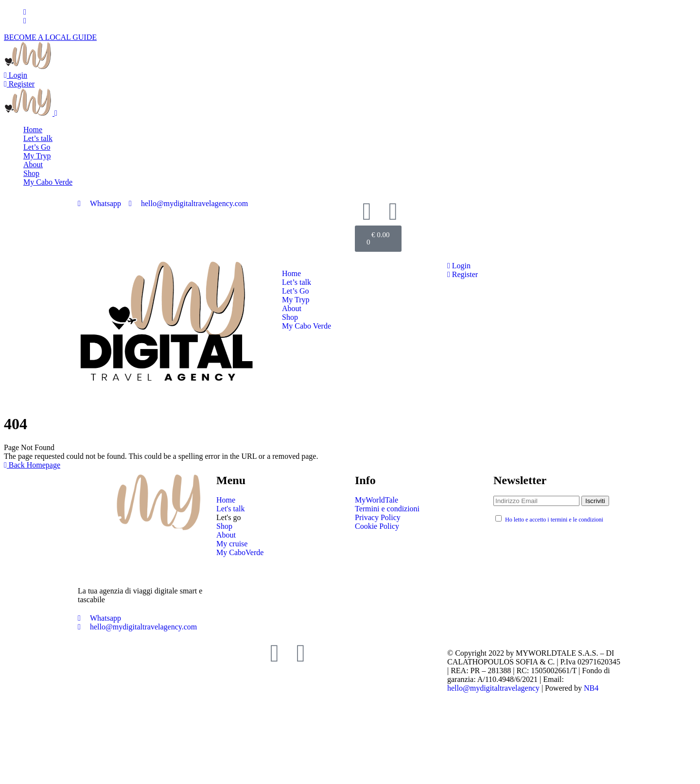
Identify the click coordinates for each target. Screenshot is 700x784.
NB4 (591, 688)
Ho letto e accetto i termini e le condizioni (554, 520)
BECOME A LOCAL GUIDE (50, 37)
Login (16, 75)
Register (19, 84)
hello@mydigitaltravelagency (493, 688)
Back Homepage (32, 465)
